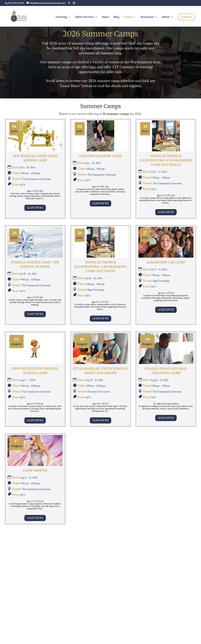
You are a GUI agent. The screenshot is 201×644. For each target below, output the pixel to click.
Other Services (85, 17)
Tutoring (61, 17)
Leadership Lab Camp (166, 262)
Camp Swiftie (35, 471)
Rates (105, 17)
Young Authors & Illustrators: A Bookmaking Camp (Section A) (166, 160)
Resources (147, 17)
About (166, 17)
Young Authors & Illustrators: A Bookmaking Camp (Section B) (100, 267)
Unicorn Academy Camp (100, 156)
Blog (116, 17)
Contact (187, 17)
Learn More (35, 208)
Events (128, 17)
